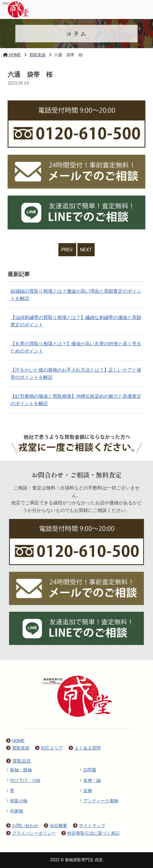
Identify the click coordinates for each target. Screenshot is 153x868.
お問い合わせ (22, 826)
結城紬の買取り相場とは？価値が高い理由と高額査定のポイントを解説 (76, 295)
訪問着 (88, 770)
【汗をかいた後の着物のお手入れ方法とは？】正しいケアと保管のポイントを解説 (76, 374)
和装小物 (17, 801)
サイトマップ (89, 826)
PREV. (67, 250)
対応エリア (49, 748)
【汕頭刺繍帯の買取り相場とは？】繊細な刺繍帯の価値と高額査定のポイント (76, 321)
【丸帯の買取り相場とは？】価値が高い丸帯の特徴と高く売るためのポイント (76, 347)
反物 (86, 791)
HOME (15, 741)
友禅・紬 (90, 780)
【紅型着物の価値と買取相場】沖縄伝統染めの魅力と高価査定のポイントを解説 (76, 400)
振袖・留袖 (19, 770)
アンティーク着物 (99, 801)
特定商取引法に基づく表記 (91, 833)
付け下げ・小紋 (23, 780)
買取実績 (18, 748)
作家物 (15, 811)
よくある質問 (85, 748)
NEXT (86, 250)
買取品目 (19, 761)
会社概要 (55, 826)
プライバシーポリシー (31, 833)
